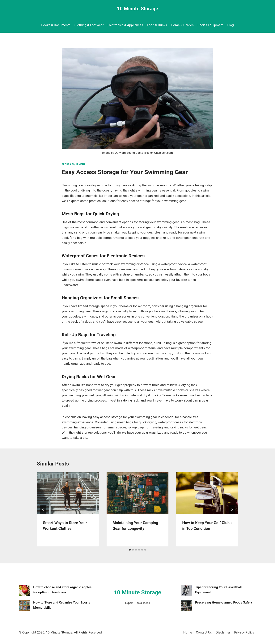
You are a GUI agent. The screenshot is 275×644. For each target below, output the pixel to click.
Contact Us (204, 632)
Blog (231, 25)
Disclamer (223, 632)
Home (188, 632)
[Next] (232, 509)
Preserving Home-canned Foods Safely (224, 602)
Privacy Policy (244, 632)
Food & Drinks (157, 25)
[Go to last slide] (43, 509)
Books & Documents (56, 25)
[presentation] (68, 493)
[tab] (130, 550)
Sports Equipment (211, 25)
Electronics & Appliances (125, 25)
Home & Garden (182, 25)
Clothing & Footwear (89, 25)
